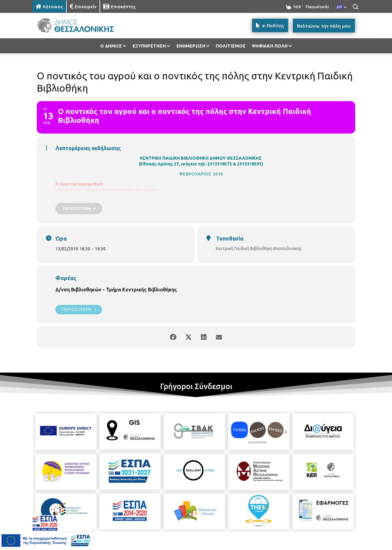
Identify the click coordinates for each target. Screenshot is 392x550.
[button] (355, 6)
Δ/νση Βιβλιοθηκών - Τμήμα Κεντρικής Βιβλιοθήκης (116, 290)
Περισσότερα (79, 310)
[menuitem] (341, 7)
